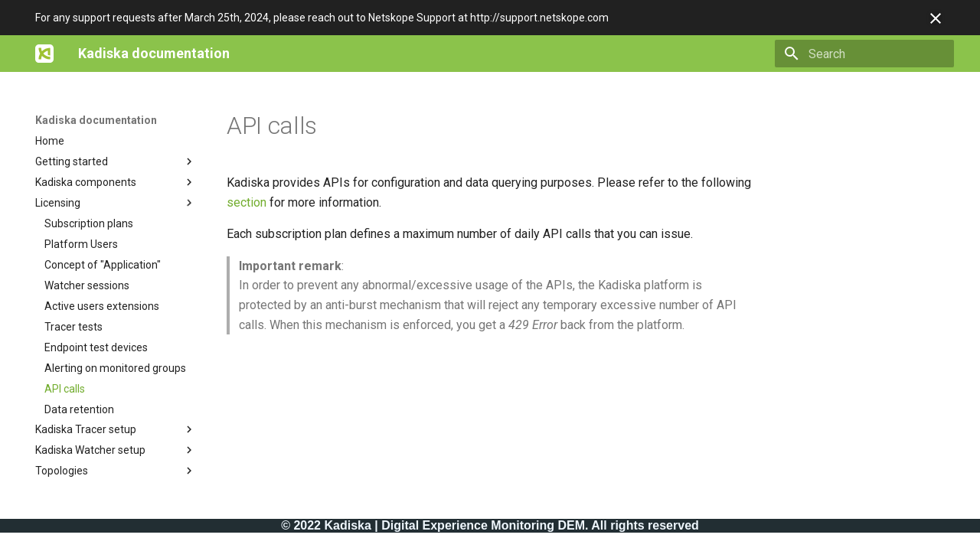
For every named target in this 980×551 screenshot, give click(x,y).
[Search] (864, 54)
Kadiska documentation (96, 120)
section (247, 202)
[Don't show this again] (936, 18)
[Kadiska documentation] (44, 54)
